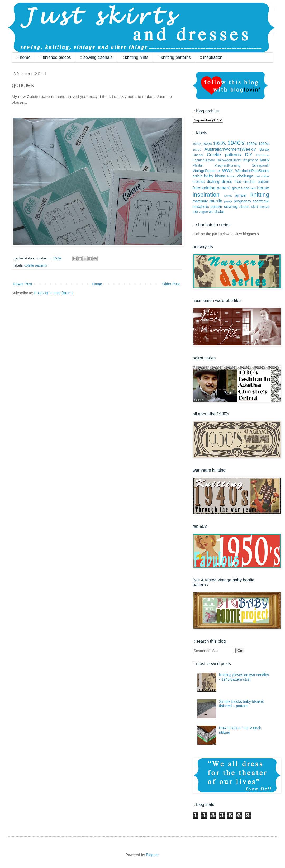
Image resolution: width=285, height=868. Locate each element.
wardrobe (216, 212)
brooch (232, 176)
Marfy (265, 160)
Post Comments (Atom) (53, 293)
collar (265, 176)
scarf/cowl (261, 201)
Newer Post (22, 284)
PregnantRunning (227, 165)
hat (246, 188)
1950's (252, 144)
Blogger (152, 855)
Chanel (198, 155)
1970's (197, 150)
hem (253, 188)
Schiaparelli (261, 165)
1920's (207, 144)
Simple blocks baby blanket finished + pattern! (241, 704)
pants (228, 201)
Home (97, 284)
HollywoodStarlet (229, 160)
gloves (237, 188)
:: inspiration (211, 57)
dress (227, 181)
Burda (264, 149)
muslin (216, 201)
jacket (228, 196)
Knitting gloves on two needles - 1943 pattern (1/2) (244, 677)
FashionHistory (204, 160)
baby (208, 176)
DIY (249, 155)
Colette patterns (36, 265)
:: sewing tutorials (96, 57)
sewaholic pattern (207, 207)
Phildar (198, 165)
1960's (264, 144)
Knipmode (251, 160)
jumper (241, 195)
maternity (200, 201)
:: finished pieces (55, 57)
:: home (23, 57)
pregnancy (242, 201)
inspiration (206, 195)
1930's (219, 143)
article (198, 176)
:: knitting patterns (174, 57)
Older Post (171, 284)
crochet (199, 182)
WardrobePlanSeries (252, 171)
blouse (220, 176)
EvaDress (263, 155)
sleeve (264, 207)
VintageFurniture (206, 171)
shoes (244, 207)
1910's (197, 144)
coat (257, 176)
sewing (231, 207)
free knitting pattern (212, 188)
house (263, 188)
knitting (260, 195)
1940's (236, 143)
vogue (203, 212)
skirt (254, 207)
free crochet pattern (252, 182)
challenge (245, 176)
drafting (213, 182)
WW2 (227, 171)
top (195, 212)
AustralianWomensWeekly (230, 149)
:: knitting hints (135, 57)
